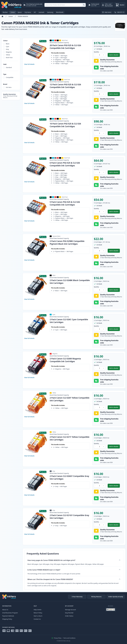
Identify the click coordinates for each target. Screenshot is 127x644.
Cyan (8, 46)
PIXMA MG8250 (23, 16)
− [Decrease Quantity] (96, 55)
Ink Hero (9, 87)
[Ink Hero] (11, 5)
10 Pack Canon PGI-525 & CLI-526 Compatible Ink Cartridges (65, 125)
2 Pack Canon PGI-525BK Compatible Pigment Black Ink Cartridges (67, 242)
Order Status (69, 616)
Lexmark (41, 12)
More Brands (60, 12)
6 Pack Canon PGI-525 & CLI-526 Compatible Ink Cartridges (65, 164)
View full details (29, 64)
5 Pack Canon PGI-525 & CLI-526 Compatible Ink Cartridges (65, 203)
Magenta (9, 52)
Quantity (96, 52)
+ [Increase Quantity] (104, 55)
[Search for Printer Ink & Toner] (84, 5)
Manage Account (70, 610)
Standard (9, 67)
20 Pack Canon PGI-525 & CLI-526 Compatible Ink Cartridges (65, 47)
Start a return (38, 616)
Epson (20, 12)
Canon (13, 12)
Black (8, 44)
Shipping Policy (7, 619)
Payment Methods (8, 616)
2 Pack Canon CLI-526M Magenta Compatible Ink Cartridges (65, 360)
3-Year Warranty (77, 597)
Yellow (8, 55)
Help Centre (37, 610)
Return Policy (38, 613)
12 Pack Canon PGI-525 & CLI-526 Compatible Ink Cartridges (65, 86)
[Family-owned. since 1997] (94, 5)
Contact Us (37, 619)
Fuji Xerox (28, 12)
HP (35, 12)
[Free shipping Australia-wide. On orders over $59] (33, 5)
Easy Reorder (69, 613)
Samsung (50, 12)
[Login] (107, 5)
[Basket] (120, 5)
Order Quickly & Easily (116, 597)
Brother (5, 12)
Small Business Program (10, 613)
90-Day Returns (96, 597)
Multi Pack (9, 58)
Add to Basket (115, 55)
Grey (7, 49)
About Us (5, 610)
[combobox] (65, 5)
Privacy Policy (58, 638)
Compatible (10, 77)
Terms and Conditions (69, 638)
